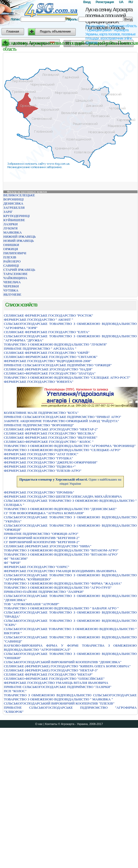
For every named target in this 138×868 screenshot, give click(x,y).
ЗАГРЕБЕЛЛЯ (14, 208)
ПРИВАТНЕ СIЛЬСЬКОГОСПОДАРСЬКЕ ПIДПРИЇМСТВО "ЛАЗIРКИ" (58, 687)
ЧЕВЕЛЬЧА (12, 282)
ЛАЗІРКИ (10, 224)
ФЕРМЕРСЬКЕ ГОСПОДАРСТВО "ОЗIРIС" (37, 567)
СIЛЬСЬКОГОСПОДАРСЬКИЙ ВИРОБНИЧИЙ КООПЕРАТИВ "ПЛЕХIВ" (59, 703)
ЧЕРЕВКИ (11, 286)
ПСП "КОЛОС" (15, 691)
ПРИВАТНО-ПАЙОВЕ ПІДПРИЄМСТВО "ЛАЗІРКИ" (44, 592)
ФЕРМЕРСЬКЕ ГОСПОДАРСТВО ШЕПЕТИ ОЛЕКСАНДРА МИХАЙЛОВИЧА (63, 496)
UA (121, 2)
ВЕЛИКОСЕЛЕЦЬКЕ (19, 195)
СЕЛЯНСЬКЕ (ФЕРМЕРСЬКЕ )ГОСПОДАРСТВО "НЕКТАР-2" (51, 429)
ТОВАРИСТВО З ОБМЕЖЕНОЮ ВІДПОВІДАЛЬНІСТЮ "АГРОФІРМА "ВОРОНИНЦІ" (70, 446)
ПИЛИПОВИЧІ (15, 253)
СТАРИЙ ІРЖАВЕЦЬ (19, 270)
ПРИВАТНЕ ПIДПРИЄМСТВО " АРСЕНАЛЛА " (40, 349)
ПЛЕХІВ (10, 257)
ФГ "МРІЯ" (12, 563)
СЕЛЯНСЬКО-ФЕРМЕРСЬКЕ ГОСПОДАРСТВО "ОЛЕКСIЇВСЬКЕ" (54, 679)
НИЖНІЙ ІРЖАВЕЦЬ (20, 237)
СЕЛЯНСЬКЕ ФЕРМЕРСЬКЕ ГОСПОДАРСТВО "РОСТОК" (48, 315)
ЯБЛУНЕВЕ (12, 294)
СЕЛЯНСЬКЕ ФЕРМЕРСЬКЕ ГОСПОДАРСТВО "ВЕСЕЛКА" (50, 433)
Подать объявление (55, 32)
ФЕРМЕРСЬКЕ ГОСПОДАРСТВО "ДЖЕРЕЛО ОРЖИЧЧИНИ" (51, 462)
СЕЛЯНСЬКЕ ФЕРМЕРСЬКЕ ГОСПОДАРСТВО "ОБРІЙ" (47, 353)
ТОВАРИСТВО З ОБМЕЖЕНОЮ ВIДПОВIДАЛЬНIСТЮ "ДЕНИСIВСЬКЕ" (60, 509)
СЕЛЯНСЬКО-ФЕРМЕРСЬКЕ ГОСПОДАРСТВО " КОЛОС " (49, 442)
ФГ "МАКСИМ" (16, 559)
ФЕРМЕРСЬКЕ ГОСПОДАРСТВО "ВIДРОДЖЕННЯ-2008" (48, 361)
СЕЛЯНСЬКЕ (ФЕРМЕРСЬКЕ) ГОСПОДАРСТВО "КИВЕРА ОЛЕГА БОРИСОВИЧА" (67, 666)
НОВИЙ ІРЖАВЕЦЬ (19, 241)
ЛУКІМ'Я (10, 228)
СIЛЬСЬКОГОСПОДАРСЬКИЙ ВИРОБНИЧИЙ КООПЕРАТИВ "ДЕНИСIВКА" (63, 662)
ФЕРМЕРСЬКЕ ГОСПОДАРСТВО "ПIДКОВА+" (40, 466)
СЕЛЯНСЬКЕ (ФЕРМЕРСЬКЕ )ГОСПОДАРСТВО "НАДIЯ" (48, 369)
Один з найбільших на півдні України (70, 481)
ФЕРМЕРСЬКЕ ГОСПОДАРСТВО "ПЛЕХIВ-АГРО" (43, 471)
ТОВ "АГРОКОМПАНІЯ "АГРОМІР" (32, 604)
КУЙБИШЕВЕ (14, 220)
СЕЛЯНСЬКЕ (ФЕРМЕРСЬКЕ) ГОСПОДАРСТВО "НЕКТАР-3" (51, 670)
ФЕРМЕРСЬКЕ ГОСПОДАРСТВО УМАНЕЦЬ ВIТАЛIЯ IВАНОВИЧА (56, 683)
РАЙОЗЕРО (12, 261)
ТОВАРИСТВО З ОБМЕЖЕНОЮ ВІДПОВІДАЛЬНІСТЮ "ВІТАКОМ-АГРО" (61, 550)
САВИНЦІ (11, 265)
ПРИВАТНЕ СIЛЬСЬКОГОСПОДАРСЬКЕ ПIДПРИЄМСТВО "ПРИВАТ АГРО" (63, 417)
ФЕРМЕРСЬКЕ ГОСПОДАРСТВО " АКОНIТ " (39, 320)
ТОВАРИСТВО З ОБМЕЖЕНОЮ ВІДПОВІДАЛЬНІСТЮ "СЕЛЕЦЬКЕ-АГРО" (62, 450)
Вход (87, 2)
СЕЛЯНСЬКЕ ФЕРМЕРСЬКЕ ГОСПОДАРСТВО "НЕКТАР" (48, 674)
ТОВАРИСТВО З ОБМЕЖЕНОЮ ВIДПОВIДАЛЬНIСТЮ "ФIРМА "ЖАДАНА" (63, 583)
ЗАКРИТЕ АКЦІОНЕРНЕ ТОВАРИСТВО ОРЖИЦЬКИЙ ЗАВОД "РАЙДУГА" (61, 421)
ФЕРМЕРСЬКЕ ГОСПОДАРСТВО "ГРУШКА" (38, 458)
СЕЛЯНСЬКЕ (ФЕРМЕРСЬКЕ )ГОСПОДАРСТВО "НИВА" (48, 546)
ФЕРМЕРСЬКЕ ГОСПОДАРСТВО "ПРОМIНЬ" (39, 492)
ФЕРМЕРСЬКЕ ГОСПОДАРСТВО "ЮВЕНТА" (39, 382)
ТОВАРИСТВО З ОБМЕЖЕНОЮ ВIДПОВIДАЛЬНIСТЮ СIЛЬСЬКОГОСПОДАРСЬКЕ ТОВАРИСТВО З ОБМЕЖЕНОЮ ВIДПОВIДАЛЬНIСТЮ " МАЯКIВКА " (70, 697)
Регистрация (105, 2)
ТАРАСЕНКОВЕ (16, 274)
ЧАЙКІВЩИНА (15, 278)
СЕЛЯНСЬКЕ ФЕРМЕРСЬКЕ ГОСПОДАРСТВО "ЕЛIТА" (47, 332)
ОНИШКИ (11, 245)
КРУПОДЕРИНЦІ (17, 216)
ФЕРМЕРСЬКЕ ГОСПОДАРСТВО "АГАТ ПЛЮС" (41, 454)
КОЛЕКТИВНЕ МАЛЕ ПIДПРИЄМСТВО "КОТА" (41, 413)
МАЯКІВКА (13, 232)
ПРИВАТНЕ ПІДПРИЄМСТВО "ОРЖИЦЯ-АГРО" (41, 534)
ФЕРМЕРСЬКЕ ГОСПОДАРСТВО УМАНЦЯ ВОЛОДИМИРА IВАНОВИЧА (60, 571)
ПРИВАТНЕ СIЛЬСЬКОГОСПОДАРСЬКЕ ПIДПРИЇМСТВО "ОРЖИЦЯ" (58, 365)
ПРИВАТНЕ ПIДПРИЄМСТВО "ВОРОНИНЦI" (39, 425)
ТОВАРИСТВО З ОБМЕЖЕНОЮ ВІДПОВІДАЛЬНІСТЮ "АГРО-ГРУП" (58, 588)
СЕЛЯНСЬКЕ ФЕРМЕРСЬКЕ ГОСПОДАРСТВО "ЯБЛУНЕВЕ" (51, 437)
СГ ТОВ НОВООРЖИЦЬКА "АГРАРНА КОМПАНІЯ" (44, 513)
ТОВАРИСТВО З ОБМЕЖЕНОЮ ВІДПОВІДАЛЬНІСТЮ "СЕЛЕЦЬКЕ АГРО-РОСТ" (67, 377)
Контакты (51, 724)
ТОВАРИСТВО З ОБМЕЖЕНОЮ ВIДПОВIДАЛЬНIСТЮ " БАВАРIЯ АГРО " (61, 608)
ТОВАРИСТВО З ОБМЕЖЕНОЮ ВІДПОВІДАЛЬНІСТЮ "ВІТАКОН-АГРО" (61, 554)
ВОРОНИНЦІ (14, 199)
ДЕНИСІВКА (13, 203)
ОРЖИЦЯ (11, 249)
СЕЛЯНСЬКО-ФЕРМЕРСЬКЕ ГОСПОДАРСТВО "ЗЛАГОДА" (50, 373)
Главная (13, 32)
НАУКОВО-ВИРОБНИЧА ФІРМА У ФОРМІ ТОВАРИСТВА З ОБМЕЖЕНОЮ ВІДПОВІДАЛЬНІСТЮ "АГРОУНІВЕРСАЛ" (70, 648)
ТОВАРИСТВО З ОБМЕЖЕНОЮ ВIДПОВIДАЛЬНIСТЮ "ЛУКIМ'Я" (55, 344)
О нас (39, 724)
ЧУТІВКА (11, 290)
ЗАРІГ (8, 212)
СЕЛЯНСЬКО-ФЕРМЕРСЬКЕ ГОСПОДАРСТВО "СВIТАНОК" (51, 357)
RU (131, 2)
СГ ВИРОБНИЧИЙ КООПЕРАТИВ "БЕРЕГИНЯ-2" (42, 538)
